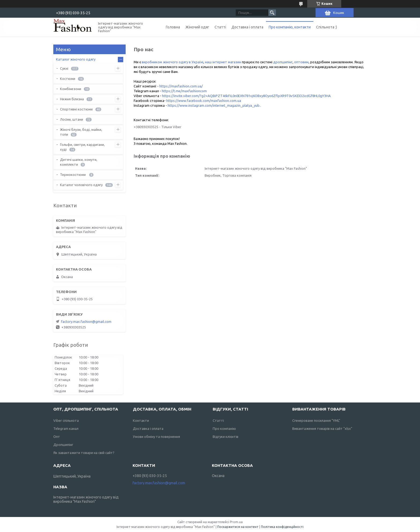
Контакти (141, 420)
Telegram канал (66, 428)
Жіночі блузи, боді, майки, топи (81, 132)
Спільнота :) (327, 27)
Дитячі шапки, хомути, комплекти (79, 162)
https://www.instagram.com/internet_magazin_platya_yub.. (214, 105)
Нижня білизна (72, 99)
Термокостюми (73, 175)
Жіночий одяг (197, 27)
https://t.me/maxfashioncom (184, 91)
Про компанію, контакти (290, 27)
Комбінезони (71, 89)
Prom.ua (236, 522)
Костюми (68, 79)
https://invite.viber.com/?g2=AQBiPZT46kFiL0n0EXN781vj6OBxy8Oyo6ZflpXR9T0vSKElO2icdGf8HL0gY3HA (246, 96)
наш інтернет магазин (223, 62)
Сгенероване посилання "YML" (316, 420)
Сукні (64, 68)
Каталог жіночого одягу (76, 59)
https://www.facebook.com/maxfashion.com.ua (204, 101)
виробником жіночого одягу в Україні (172, 62)
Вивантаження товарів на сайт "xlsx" (322, 428)
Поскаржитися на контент (238, 527)
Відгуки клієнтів (226, 437)
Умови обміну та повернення (156, 437)
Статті (220, 27)
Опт (57, 437)
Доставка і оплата (247, 27)
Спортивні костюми (76, 109)
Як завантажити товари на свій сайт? (84, 453)
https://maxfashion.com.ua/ (181, 86)
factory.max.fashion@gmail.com (86, 322)
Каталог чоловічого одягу (81, 185)
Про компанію (224, 428)
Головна (173, 27)
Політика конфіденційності (282, 527)
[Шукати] (272, 13)
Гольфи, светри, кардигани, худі (82, 147)
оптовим (301, 62)
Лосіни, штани (72, 119)
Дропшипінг (63, 445)
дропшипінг (283, 62)
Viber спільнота (66, 420)
